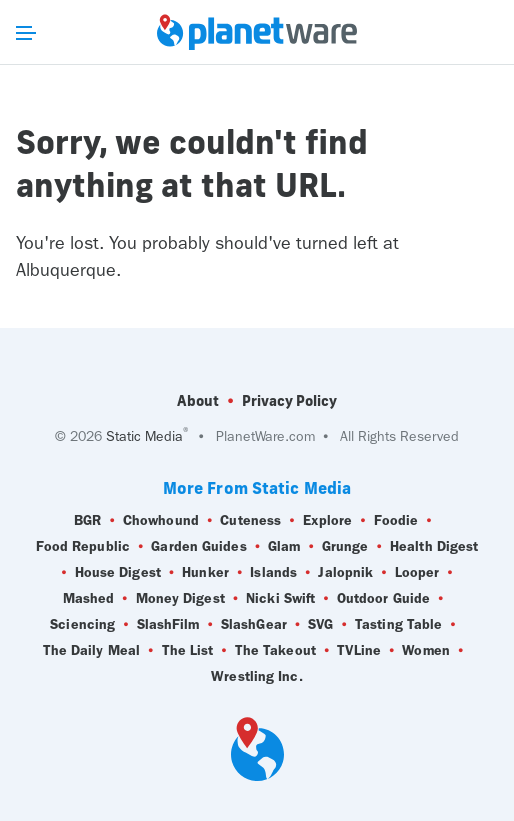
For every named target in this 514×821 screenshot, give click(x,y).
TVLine (359, 651)
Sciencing (82, 625)
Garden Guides (198, 547)
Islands (273, 573)
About (198, 401)
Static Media (144, 436)
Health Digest (434, 547)
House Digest (118, 573)
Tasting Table (398, 625)
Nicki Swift (280, 599)
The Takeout (275, 651)
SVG (320, 625)
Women (426, 651)
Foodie (396, 521)
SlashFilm (168, 625)
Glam (284, 547)
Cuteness (250, 521)
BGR (87, 521)
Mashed (89, 599)
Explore (328, 521)
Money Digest (180, 599)
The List (188, 651)
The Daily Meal (91, 651)
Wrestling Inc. (256, 677)
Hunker (205, 573)
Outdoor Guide (383, 599)
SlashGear (254, 625)
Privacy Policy (289, 401)
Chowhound (161, 521)
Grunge (345, 547)
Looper (417, 573)
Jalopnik (345, 573)
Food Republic (83, 547)
